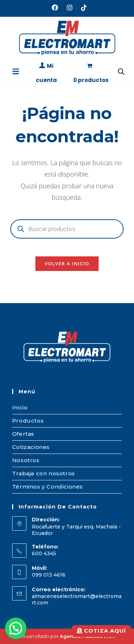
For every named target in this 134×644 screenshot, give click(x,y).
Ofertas (23, 434)
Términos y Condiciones (48, 487)
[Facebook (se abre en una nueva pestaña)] (55, 7)
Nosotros (26, 460)
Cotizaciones (31, 447)
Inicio (20, 407)
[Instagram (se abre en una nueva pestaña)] (70, 7)
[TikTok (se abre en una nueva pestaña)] (82, 7)
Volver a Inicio (67, 264)
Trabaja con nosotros (44, 473)
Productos (28, 421)
